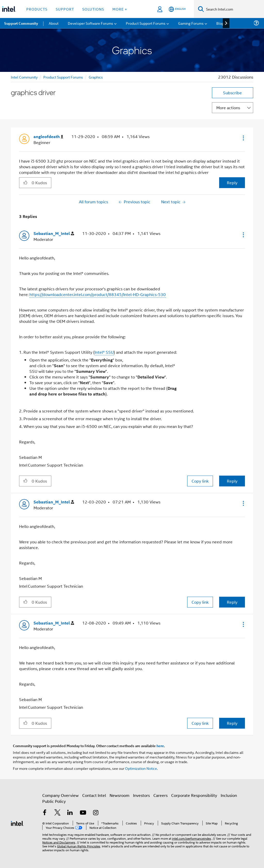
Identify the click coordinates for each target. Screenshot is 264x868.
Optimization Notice (141, 768)
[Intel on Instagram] (96, 813)
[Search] (201, 9)
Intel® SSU (104, 352)
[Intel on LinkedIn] (70, 813)
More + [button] (120, 9)
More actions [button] (228, 108)
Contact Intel (94, 795)
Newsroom (119, 795)
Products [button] (37, 9)
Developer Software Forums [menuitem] (90, 23)
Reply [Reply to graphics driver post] (232, 183)
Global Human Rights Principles (79, 846)
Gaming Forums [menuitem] (191, 23)
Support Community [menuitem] (21, 23)
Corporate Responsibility (194, 795)
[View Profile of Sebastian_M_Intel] (54, 234)
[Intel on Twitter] (57, 813)
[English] (177, 9)
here (160, 746)
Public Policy (54, 801)
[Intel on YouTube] (83, 813)
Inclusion (229, 795)
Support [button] (65, 9)
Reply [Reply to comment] (232, 481)
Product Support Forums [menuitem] (146, 23)
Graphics (96, 77)
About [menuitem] (54, 23)
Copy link (200, 481)
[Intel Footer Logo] (17, 823)
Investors (141, 795)
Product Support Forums (63, 77)
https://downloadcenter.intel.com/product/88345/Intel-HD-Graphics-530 (98, 294)
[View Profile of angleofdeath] (48, 137)
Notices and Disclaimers (59, 842)
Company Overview (60, 795)
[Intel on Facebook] (45, 813)
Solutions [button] (93, 9)
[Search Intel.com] (234, 9)
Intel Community (24, 77)
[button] (243, 138)
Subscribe (232, 93)
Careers (160, 795)
